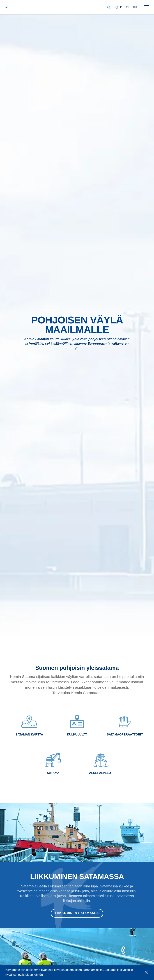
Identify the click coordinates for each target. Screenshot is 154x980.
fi (121, 7)
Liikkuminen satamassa (77, 913)
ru (135, 7)
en (128, 7)
